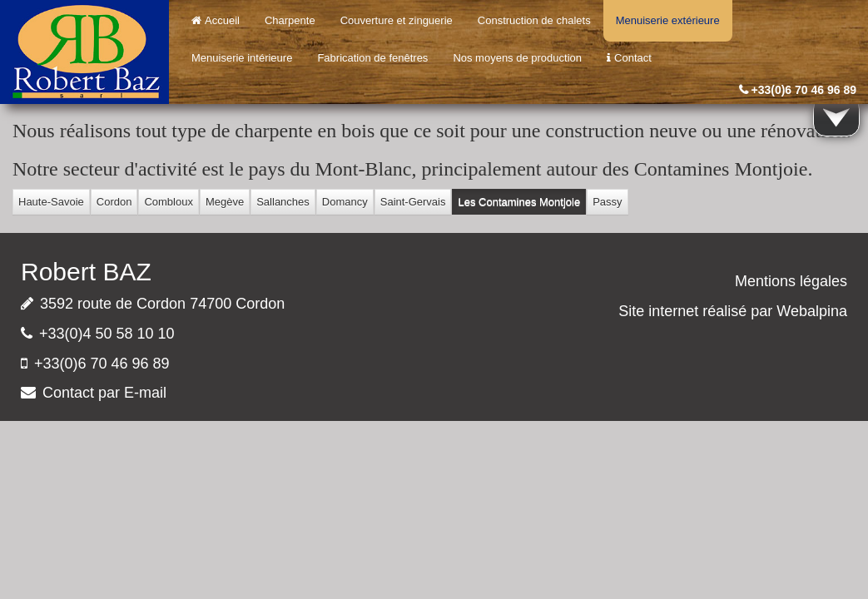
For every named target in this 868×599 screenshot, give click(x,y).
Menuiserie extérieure (668, 20)
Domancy (345, 202)
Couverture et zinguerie (397, 20)
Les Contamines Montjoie (519, 202)
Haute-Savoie (51, 202)
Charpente (290, 20)
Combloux (169, 202)
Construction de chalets (534, 20)
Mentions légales (791, 281)
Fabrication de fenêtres (372, 58)
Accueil (216, 20)
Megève (225, 202)
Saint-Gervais (413, 202)
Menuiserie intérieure (242, 58)
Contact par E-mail (104, 393)
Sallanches (283, 202)
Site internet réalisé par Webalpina (733, 311)
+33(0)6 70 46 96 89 (804, 90)
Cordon (114, 202)
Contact (629, 58)
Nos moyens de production (517, 58)
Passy (607, 202)
